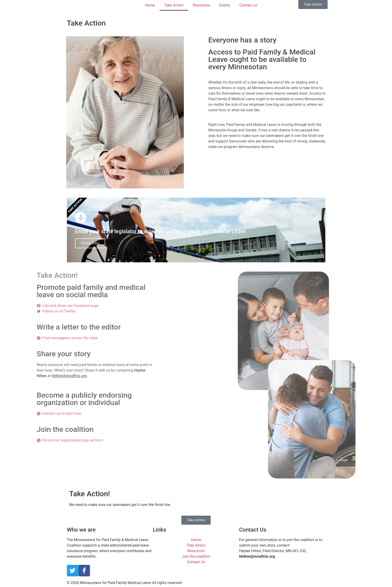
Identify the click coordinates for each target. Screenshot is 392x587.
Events (225, 5)
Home (150, 5)
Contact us (248, 5)
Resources (201, 5)
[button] (313, 5)
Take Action (174, 5)
